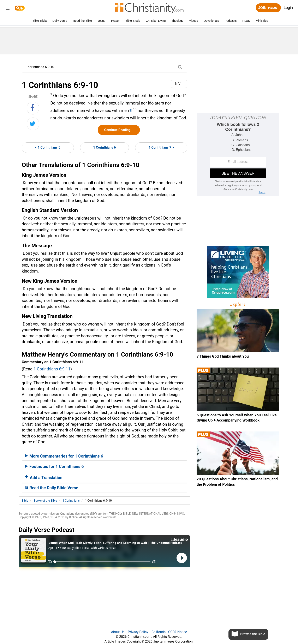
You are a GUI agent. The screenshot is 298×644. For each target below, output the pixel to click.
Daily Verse (60, 21)
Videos (194, 21)
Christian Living (156, 21)
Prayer (115, 21)
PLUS (246, 21)
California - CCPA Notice (169, 632)
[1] (130, 111)
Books (45, 501)
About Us (118, 632)
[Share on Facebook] (33, 108)
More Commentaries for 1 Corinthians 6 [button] (64, 456)
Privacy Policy (138, 632)
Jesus (102, 21)
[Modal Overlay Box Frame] (238, 155)
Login (288, 8)
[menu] (8, 9)
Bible (25, 501)
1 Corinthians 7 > (161, 147)
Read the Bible (82, 21)
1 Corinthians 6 (104, 147)
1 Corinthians (71, 501)
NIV (179, 84)
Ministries (262, 21)
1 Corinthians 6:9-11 (52, 369)
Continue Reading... (119, 130)
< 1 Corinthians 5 (48, 147)
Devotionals (211, 21)
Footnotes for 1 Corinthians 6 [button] (54, 466)
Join (268, 8)
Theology (177, 21)
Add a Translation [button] (44, 478)
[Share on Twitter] (33, 124)
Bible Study (133, 21)
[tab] (105, 456)
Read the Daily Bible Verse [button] (52, 488)
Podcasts (231, 21)
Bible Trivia (40, 21)
